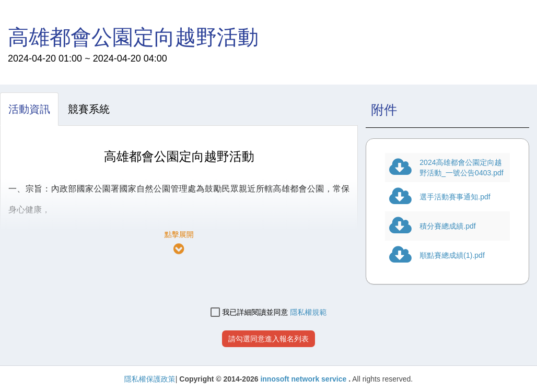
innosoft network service (304, 379)
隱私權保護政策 (150, 379)
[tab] (29, 109)
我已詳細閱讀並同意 (249, 312)
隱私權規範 (308, 312)
